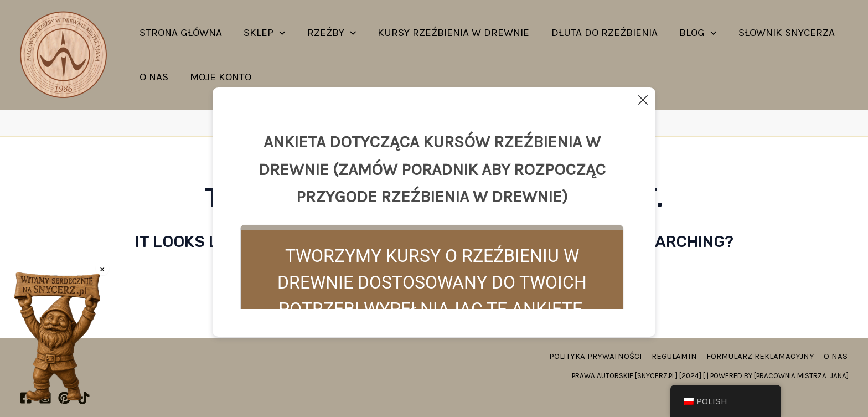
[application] (278, 33)
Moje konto (219, 77)
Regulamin (678, 356)
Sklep (263, 33)
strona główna (180, 33)
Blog (694, 33)
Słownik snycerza (782, 33)
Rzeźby (329, 33)
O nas (153, 77)
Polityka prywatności (600, 356)
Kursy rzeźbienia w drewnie (451, 33)
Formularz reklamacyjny (763, 356)
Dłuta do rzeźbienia (601, 33)
